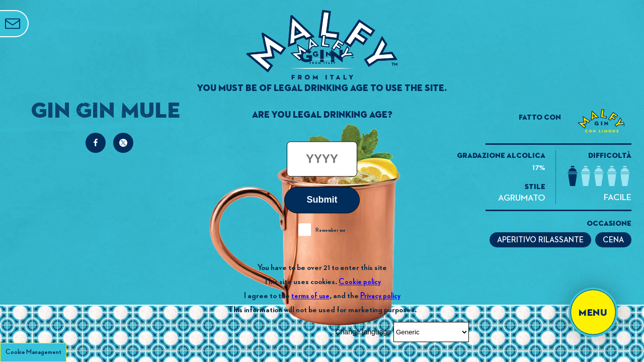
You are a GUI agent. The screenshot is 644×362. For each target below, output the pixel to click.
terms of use (310, 296)
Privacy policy (380, 296)
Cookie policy (360, 282)
